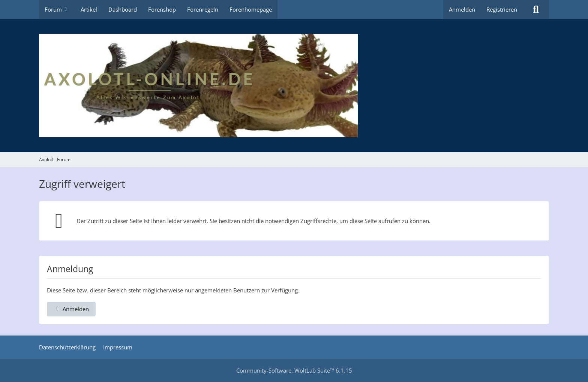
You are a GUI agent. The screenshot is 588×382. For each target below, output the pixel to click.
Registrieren (502, 9)
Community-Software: (294, 370)
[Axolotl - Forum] (294, 85)
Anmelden (462, 9)
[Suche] (536, 9)
